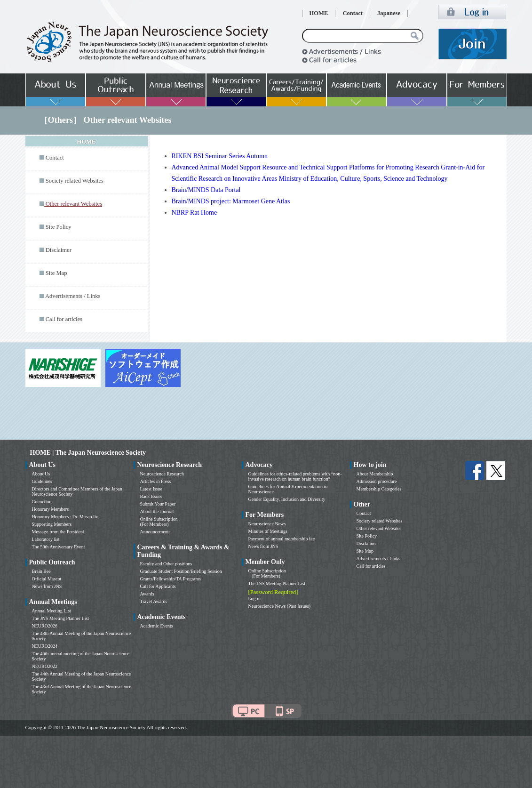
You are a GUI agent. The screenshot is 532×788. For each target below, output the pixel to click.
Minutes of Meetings (268, 531)
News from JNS (47, 586)
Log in (254, 599)
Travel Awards (154, 601)
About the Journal (157, 511)
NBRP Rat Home (195, 213)
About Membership (375, 474)
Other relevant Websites (379, 528)
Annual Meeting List (52, 611)
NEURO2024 (45, 646)
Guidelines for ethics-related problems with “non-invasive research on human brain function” (295, 476)
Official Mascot (47, 579)
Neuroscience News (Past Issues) (279, 606)
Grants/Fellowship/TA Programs (171, 579)
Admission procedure (377, 481)
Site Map (56, 273)
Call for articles (64, 319)
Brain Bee (41, 571)
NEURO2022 (45, 666)
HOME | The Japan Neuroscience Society (88, 453)
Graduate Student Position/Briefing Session (181, 571)
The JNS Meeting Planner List (61, 618)
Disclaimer (59, 250)
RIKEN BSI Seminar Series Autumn (220, 156)
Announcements (155, 532)
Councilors (42, 502)
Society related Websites (75, 181)
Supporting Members (52, 524)
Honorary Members (51, 509)
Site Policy (59, 227)
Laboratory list (46, 539)
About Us (41, 474)
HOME (319, 13)
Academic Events (157, 626)
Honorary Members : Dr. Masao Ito (65, 517)
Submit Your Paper (158, 504)
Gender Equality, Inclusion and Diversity (287, 499)
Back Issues (151, 496)
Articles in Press (156, 481)
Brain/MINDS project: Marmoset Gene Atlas (231, 201)
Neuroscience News (267, 524)
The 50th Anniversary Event (59, 547)
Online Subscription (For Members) (159, 522)
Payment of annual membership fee (282, 539)
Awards (147, 594)
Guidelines (42, 481)
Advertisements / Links (73, 296)
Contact (353, 13)
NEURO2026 (45, 626)
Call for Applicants (158, 586)
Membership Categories (379, 489)
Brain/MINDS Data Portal (206, 190)
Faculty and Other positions (166, 564)
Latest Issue (151, 489)
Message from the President (58, 532)
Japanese (389, 13)
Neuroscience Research (162, 474)
